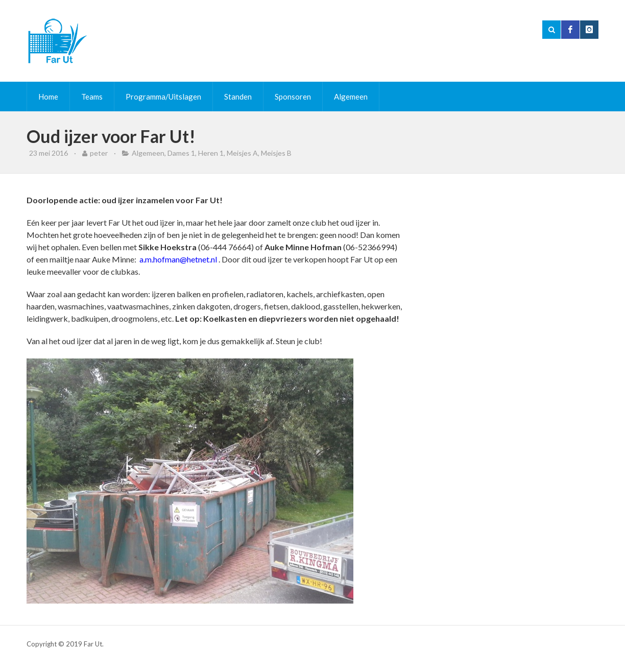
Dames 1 (181, 153)
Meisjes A (242, 153)
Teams (92, 97)
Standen (238, 97)
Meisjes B (276, 153)
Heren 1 (211, 153)
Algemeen (351, 97)
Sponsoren (293, 97)
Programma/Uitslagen (163, 97)
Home (48, 97)
